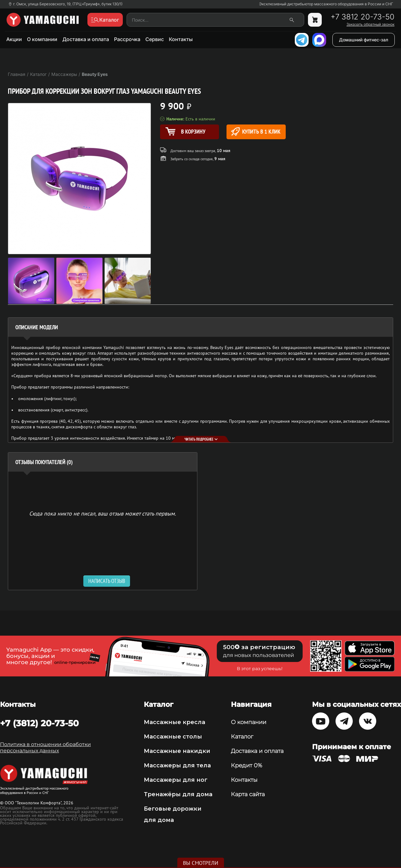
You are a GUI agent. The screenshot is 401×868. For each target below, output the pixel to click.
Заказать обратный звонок (370, 24)
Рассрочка (127, 39)
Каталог (242, 737)
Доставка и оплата (86, 39)
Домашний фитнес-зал (364, 40)
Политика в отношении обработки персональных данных (45, 747)
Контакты (181, 39)
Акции (14, 39)
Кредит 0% (247, 765)
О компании (42, 39)
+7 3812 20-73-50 (362, 17)
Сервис (155, 39)
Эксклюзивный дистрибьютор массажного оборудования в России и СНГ (326, 4)
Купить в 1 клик (256, 132)
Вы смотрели (201, 863)
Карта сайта (248, 794)
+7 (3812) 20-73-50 (39, 723)
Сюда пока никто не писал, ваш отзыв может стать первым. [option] (103, 513)
